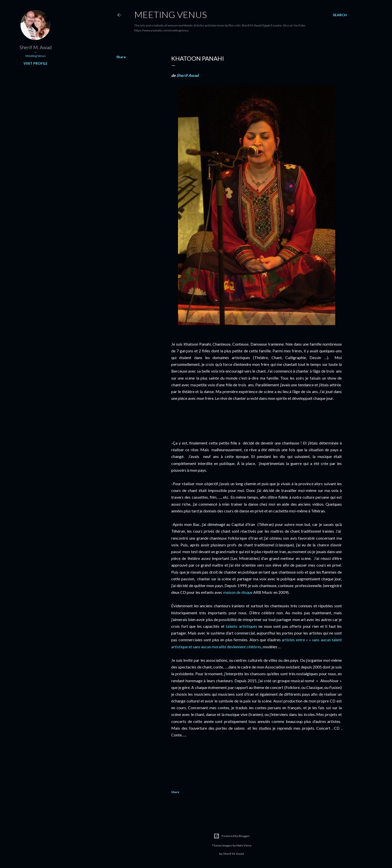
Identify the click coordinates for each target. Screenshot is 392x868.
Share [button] (121, 57)
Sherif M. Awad (36, 47)
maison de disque (238, 592)
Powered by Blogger (232, 836)
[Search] (340, 15)
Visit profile (35, 63)
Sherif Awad (187, 75)
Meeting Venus (170, 14)
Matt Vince (244, 845)
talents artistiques (241, 626)
